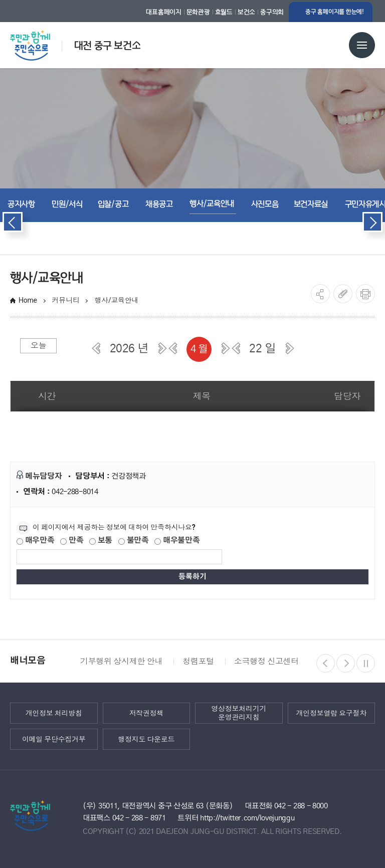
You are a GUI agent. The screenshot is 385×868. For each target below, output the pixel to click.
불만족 (134, 540)
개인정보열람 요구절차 (331, 713)
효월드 (224, 12)
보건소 (246, 12)
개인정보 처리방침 (54, 713)
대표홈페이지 (163, 12)
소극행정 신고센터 (266, 661)
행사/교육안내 (117, 300)
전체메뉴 (362, 45)
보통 (101, 540)
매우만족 (36, 540)
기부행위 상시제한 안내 (121, 661)
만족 (72, 540)
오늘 (38, 346)
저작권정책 (146, 713)
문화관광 (198, 12)
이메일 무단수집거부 (54, 739)
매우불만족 (177, 540)
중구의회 (272, 12)
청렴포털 (198, 661)
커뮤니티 (66, 300)
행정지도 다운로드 (146, 739)
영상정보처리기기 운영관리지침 (239, 713)
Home (28, 300)
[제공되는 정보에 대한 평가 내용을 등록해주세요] (119, 557)
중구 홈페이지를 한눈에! (335, 12)
